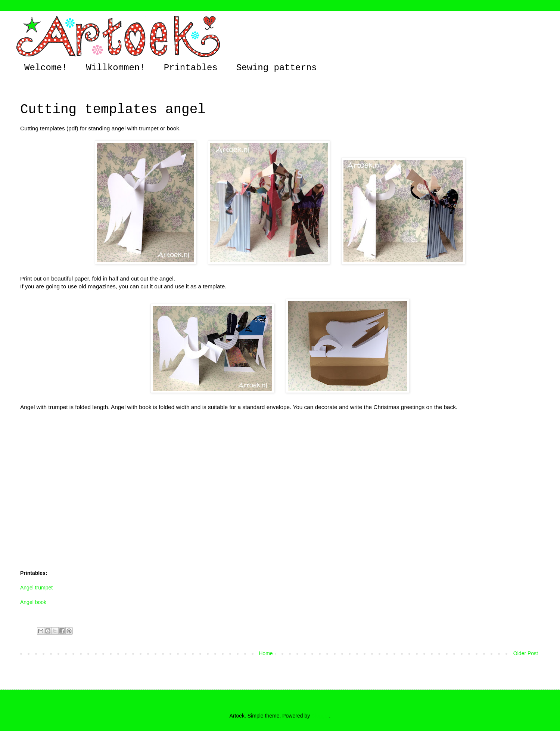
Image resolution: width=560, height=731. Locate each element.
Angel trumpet (36, 588)
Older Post (526, 653)
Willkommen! (115, 68)
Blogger (320, 716)
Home (266, 653)
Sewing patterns (277, 68)
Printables (191, 68)
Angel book (33, 602)
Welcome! (46, 68)
